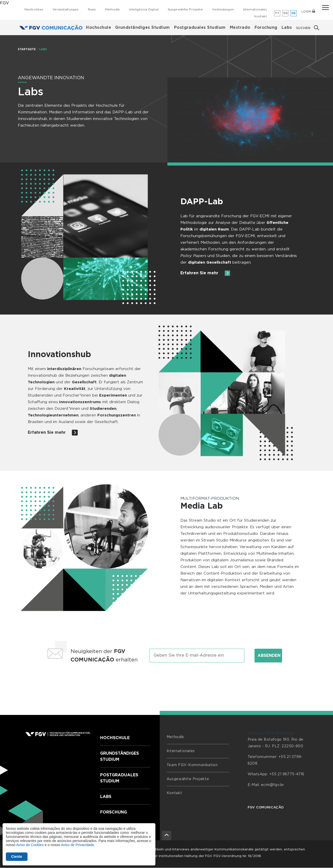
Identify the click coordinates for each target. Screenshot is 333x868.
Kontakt (261, 16)
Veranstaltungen (65, 9)
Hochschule (98, 28)
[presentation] (167, 682)
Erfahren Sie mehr (205, 273)
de (294, 13)
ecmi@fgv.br (272, 785)
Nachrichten (34, 9)
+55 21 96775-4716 (287, 774)
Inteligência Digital (144, 9)
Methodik (113, 9)
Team (92, 9)
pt (277, 13)
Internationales (255, 9)
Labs (287, 28)
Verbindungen (223, 9)
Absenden (269, 656)
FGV (4, 3)
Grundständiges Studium (143, 28)
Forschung (266, 28)
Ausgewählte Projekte (185, 9)
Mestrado (240, 28)
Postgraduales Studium (200, 28)
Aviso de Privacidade (77, 845)
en (286, 13)
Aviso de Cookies (30, 845)
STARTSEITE (27, 49)
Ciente (17, 857)
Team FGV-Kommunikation (192, 765)
